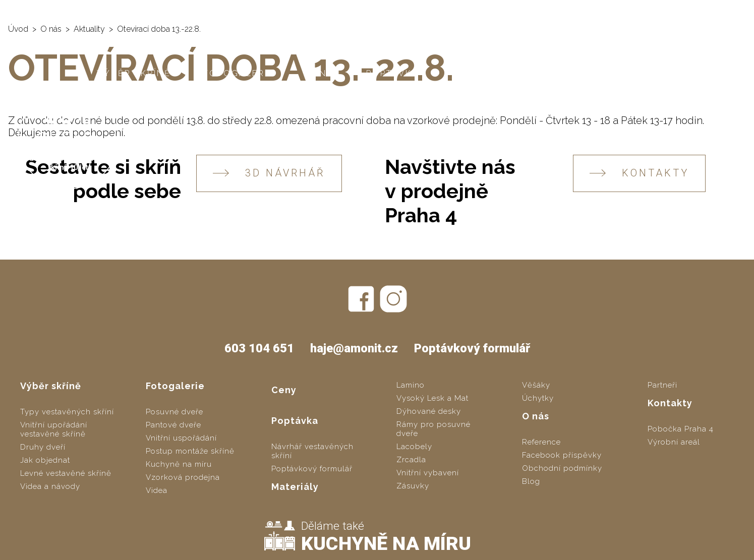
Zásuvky (413, 486)
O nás (555, 73)
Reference (541, 442)
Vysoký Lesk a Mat (432, 398)
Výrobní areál (674, 442)
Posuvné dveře (175, 412)
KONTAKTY (639, 173)
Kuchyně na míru (179, 464)
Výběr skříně (134, 73)
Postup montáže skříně (190, 451)
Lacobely (414, 447)
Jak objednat (45, 460)
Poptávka (393, 73)
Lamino (411, 385)
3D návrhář (269, 173)
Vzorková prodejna (183, 477)
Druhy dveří (43, 447)
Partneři (662, 385)
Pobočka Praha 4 (681, 429)
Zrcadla (411, 460)
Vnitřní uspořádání (181, 438)
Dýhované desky (429, 411)
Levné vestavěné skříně (66, 473)
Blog (531, 481)
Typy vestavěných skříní (67, 412)
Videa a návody (50, 486)
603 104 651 (638, 10)
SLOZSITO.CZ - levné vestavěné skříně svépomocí (298, 10)
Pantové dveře (173, 425)
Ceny (320, 73)
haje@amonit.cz (710, 10)
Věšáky (536, 385)
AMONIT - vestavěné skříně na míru (92, 10)
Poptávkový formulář (472, 348)
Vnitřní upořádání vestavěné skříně (54, 429)
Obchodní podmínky (562, 468)
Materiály (479, 73)
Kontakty (631, 73)
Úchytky (538, 398)
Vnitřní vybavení (428, 473)
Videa (157, 490)
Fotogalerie (239, 73)
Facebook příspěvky (562, 455)
